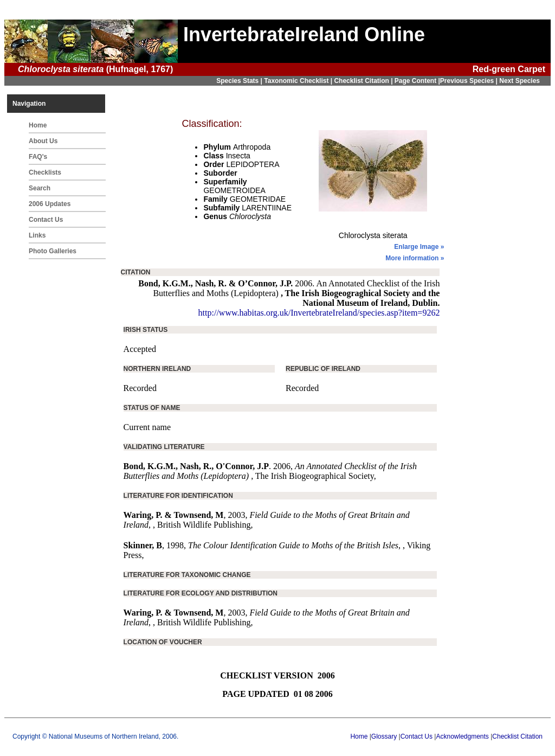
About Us (43, 141)
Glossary (384, 736)
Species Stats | (240, 81)
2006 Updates (50, 204)
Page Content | (417, 81)
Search (40, 188)
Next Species (519, 81)
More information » (415, 258)
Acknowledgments (462, 736)
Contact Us (46, 220)
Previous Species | (470, 81)
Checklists (45, 172)
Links (37, 235)
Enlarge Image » (419, 247)
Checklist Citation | (364, 81)
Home (38, 125)
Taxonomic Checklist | (299, 81)
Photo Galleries (53, 251)
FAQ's (38, 157)
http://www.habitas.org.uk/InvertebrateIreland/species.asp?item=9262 (319, 313)
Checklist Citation (517, 736)
